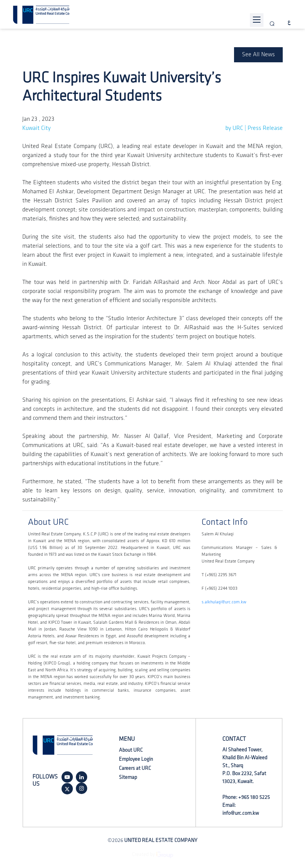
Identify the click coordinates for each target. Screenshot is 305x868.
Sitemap (128, 777)
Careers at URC (135, 768)
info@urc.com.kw (241, 813)
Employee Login (136, 759)
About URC (131, 750)
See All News (258, 55)
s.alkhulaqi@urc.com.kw (224, 602)
